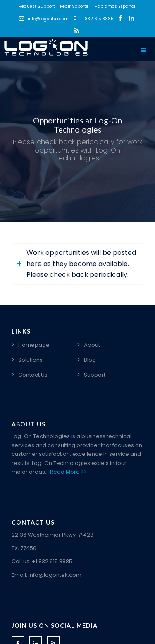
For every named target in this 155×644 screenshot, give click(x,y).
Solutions (30, 360)
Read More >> (68, 472)
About (92, 345)
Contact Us (33, 375)
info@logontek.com (44, 19)
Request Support (37, 6)
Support (95, 375)
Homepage (34, 345)
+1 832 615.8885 (94, 19)
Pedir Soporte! (75, 6)
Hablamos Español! (116, 6)
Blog (90, 360)
